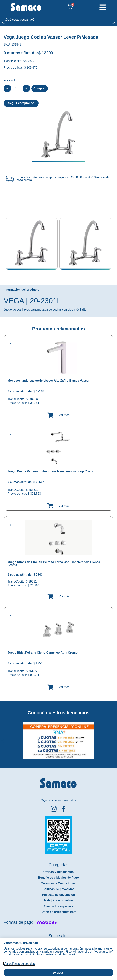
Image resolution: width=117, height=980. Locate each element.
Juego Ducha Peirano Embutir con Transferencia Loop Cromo (51, 471)
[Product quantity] (17, 88)
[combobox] (58, 20)
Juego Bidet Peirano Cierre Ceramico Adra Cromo (43, 653)
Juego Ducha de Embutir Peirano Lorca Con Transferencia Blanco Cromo (54, 563)
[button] (2, 738)
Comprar (40, 88)
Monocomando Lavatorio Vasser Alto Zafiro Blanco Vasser (49, 381)
